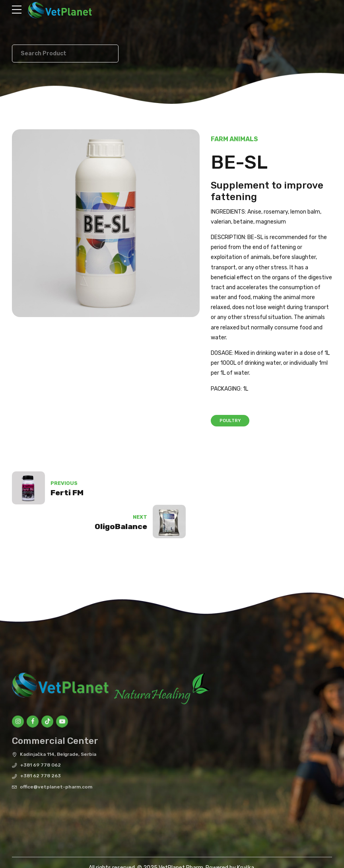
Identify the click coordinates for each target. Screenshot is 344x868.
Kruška (246, 835)
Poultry (230, 421)
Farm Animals (234, 139)
